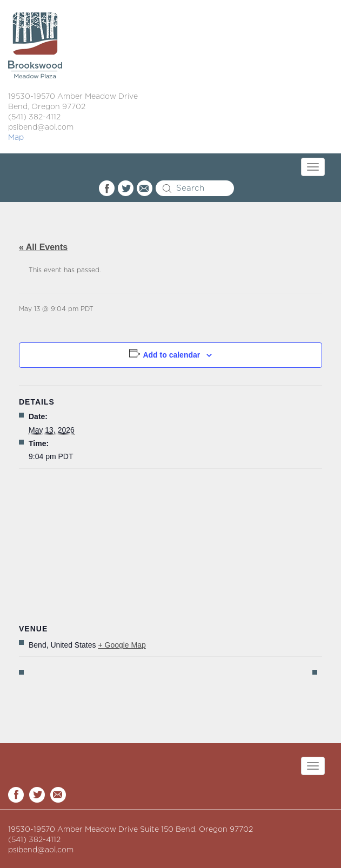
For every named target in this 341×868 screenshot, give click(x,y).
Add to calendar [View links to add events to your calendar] (171, 355)
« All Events (43, 247)
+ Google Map (122, 645)
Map (16, 138)
